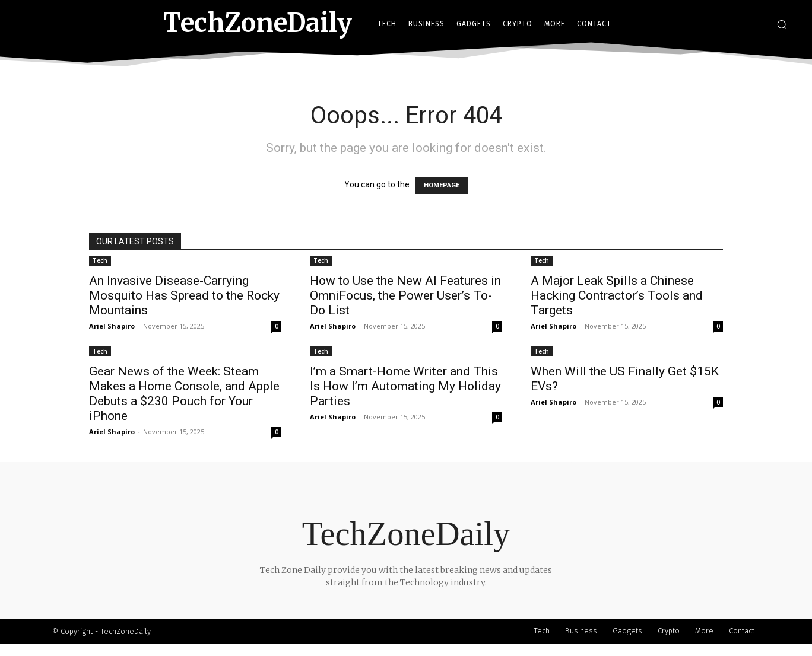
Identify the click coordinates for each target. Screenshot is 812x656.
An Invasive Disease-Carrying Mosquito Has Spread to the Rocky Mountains (184, 295)
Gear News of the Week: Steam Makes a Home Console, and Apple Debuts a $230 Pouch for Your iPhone (184, 394)
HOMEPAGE (442, 185)
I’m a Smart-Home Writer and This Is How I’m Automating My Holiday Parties (405, 386)
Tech (100, 260)
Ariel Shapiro (112, 326)
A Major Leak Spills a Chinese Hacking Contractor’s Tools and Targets (617, 295)
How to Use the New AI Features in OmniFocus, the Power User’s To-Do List (405, 295)
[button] (782, 24)
